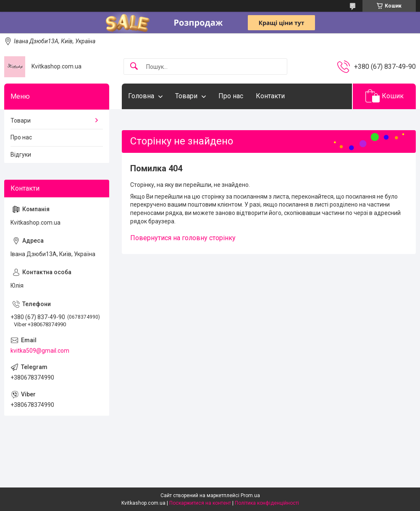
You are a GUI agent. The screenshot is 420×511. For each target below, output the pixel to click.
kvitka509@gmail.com (40, 351)
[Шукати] (134, 67)
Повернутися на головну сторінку (183, 238)
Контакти (270, 96)
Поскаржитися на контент (200, 503)
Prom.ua (250, 495)
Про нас (231, 96)
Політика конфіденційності (267, 503)
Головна (141, 96)
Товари (186, 96)
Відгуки (21, 155)
